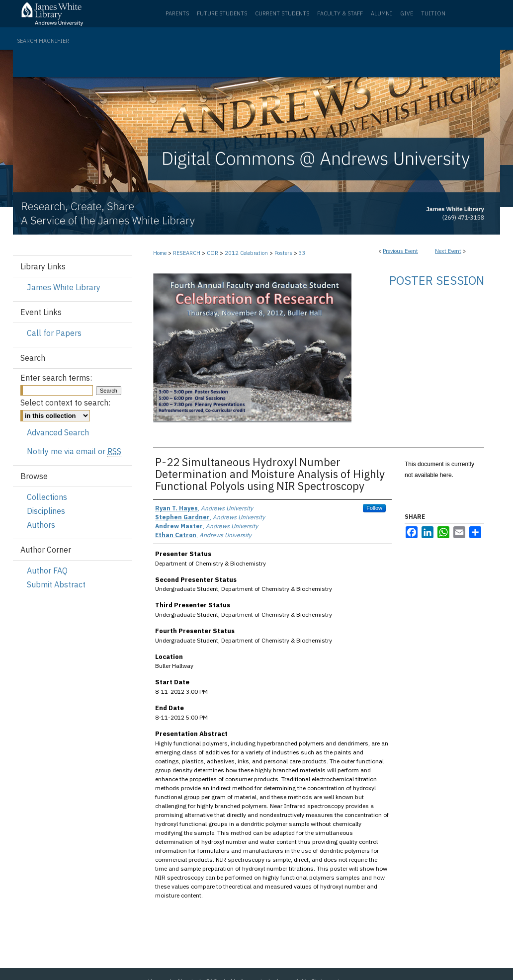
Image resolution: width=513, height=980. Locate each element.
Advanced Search (58, 432)
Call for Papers (54, 333)
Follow (374, 508)
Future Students (222, 13)
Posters (284, 253)
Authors (41, 525)
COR (213, 253)
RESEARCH (187, 253)
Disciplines (46, 511)
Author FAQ (47, 571)
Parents (177, 13)
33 (302, 253)
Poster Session (437, 280)
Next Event (448, 251)
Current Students (282, 13)
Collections (47, 497)
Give (407, 13)
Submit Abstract (56, 584)
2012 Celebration (247, 253)
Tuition (433, 13)
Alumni (382, 13)
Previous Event (400, 251)
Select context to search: (65, 403)
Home (160, 253)
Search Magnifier (43, 41)
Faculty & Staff (340, 13)
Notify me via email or (74, 451)
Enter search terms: (56, 378)
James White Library (64, 287)
